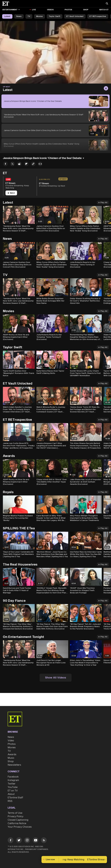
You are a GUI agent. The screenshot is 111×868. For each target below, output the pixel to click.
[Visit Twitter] (19, 841)
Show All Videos (56, 678)
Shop (86, 10)
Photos (68, 10)
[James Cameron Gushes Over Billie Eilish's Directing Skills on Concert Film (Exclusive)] (55, 131)
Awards (12, 754)
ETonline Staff (15, 798)
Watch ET (104, 10)
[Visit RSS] (44, 841)
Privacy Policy (16, 816)
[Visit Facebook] (11, 841)
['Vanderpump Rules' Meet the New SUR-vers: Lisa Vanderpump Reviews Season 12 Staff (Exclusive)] (55, 116)
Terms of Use (15, 813)
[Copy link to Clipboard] (33, 164)
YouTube (13, 787)
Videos (50, 10)
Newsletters (14, 765)
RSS (10, 801)
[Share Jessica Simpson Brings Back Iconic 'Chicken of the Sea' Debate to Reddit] (19, 164)
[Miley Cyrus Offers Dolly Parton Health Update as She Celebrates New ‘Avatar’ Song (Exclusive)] (55, 145)
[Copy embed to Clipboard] (40, 164)
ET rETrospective (98, 16)
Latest (7, 16)
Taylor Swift (55, 16)
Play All (103, 203)
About (11, 794)
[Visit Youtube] (36, 841)
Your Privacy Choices (20, 827)
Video (11, 741)
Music (11, 758)
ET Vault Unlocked (75, 16)
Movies (40, 16)
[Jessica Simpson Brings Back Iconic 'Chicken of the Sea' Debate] (55, 101)
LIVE (34, 10)
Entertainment (11, 10)
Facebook (13, 777)
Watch (11, 193)
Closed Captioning (18, 820)
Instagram (13, 780)
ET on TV (13, 791)
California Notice (17, 823)
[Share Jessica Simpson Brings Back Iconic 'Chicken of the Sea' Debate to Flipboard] (26, 164)
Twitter (12, 784)
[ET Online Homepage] (7, 4)
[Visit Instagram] (27, 841)
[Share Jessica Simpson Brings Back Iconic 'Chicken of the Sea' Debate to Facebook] (5, 164)
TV (29, 16)
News (19, 16)
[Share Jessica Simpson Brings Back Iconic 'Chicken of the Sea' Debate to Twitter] (12, 164)
